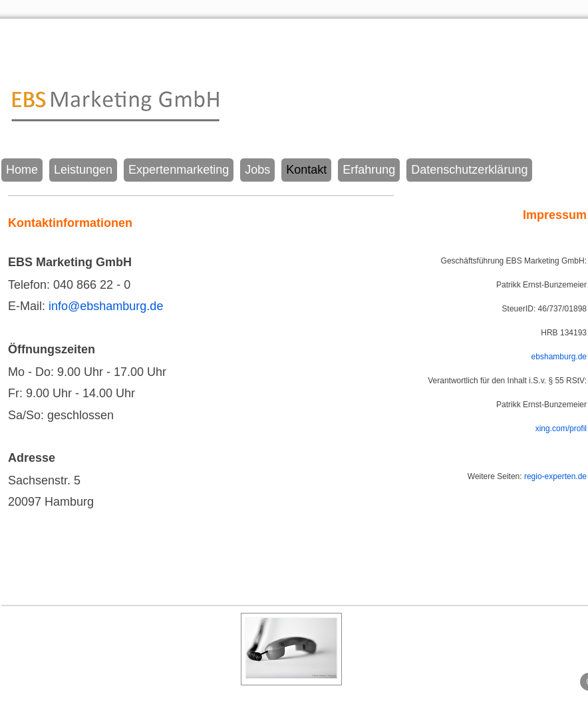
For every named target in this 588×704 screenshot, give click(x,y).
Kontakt (306, 170)
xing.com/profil (561, 429)
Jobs (257, 170)
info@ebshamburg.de (106, 306)
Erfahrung (369, 170)
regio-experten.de (555, 476)
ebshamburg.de (559, 357)
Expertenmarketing (179, 170)
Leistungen (83, 170)
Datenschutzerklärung (469, 170)
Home (22, 170)
